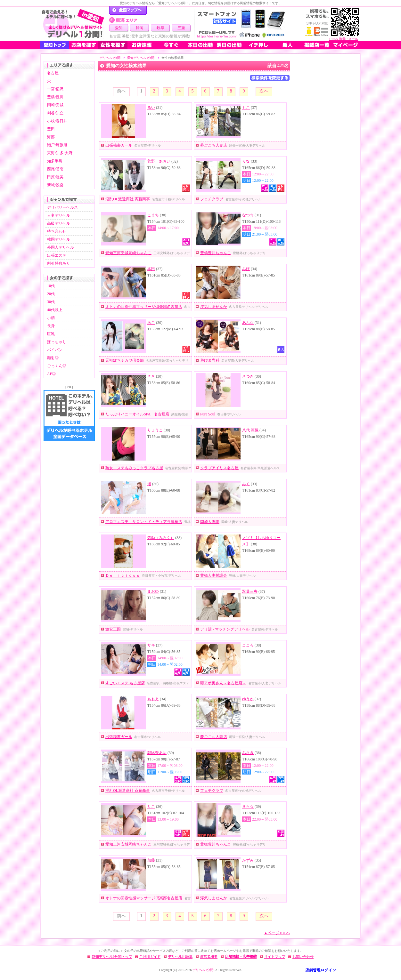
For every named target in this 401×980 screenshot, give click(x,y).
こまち (153, 215)
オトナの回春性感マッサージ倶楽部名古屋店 (144, 307)
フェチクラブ (212, 199)
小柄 (51, 318)
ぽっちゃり (57, 342)
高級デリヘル (59, 223)
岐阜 (160, 28)
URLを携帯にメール (344, 39)
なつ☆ (248, 215)
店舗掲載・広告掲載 (241, 957)
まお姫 (153, 591)
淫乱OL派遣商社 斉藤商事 (128, 199)
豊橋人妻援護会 (214, 575)
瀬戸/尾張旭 (57, 145)
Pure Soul (208, 414)
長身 (51, 326)
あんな (248, 323)
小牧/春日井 (57, 121)
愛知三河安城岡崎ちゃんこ (128, 253)
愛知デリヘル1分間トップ (112, 957)
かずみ (248, 860)
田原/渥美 (55, 177)
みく (246, 484)
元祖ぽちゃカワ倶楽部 (125, 360)
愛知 (119, 28)
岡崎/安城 (55, 105)
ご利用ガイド (150, 957)
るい (151, 108)
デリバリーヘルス (62, 207)
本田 (151, 269)
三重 (181, 28)
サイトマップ (274, 957)
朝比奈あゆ (157, 753)
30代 (51, 302)
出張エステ (57, 255)
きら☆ (248, 807)
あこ (151, 323)
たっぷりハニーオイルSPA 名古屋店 (137, 414)
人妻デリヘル (59, 215)
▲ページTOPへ (277, 933)
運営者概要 (209, 957)
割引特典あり (59, 263)
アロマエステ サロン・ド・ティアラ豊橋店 (144, 522)
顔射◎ (53, 358)
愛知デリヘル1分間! (141, 58)
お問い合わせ (303, 957)
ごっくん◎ (57, 366)
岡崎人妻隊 (210, 522)
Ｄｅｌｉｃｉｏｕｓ (123, 575)
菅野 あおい (159, 161)
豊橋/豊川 (55, 97)
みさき (248, 753)
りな (246, 161)
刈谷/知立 (55, 113)
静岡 (140, 28)
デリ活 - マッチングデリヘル (225, 629)
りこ (151, 807)
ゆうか (248, 699)
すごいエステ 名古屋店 (125, 683)
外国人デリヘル (61, 247)
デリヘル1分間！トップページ (128, 11)
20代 (51, 294)
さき (151, 376)
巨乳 (51, 334)
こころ (248, 645)
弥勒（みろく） (161, 538)
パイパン (55, 350)
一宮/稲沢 (55, 89)
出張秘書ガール (119, 145)
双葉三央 (250, 591)
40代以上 (55, 310)
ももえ (153, 699)
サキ (151, 645)
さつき (248, 376)
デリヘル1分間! (110, 58)
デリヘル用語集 (180, 957)
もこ (246, 108)
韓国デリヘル (59, 239)
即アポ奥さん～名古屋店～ (223, 683)
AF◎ (51, 374)
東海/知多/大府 (60, 153)
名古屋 (53, 73)
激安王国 (113, 629)
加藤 (151, 860)
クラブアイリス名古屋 (219, 468)
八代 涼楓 (250, 430)
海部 (51, 137)
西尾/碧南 (55, 169)
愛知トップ (55, 45)
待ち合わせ (57, 231)
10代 (51, 286)
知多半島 (55, 161)
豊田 (51, 129)
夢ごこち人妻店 (214, 145)
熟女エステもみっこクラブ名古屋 (134, 468)
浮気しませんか (214, 307)
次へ (264, 91)
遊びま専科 (210, 360)
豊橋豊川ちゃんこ (216, 253)
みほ (246, 269)
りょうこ (155, 430)
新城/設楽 (55, 185)
